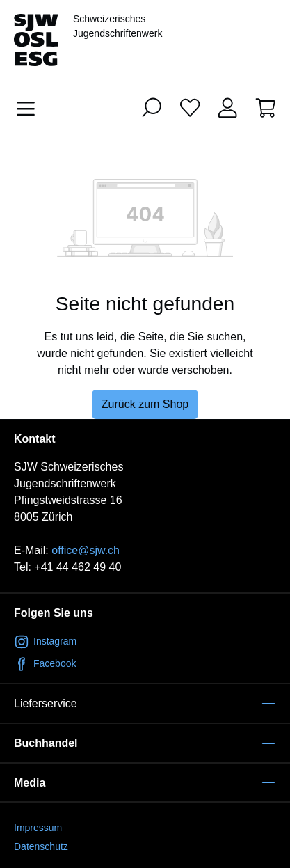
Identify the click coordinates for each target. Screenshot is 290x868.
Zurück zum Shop (145, 404)
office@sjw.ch (86, 550)
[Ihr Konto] (227, 107)
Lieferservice (46, 703)
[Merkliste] (190, 107)
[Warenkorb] (266, 107)
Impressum (38, 828)
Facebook (45, 663)
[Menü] (30, 109)
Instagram (45, 641)
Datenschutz (41, 846)
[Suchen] (152, 107)
